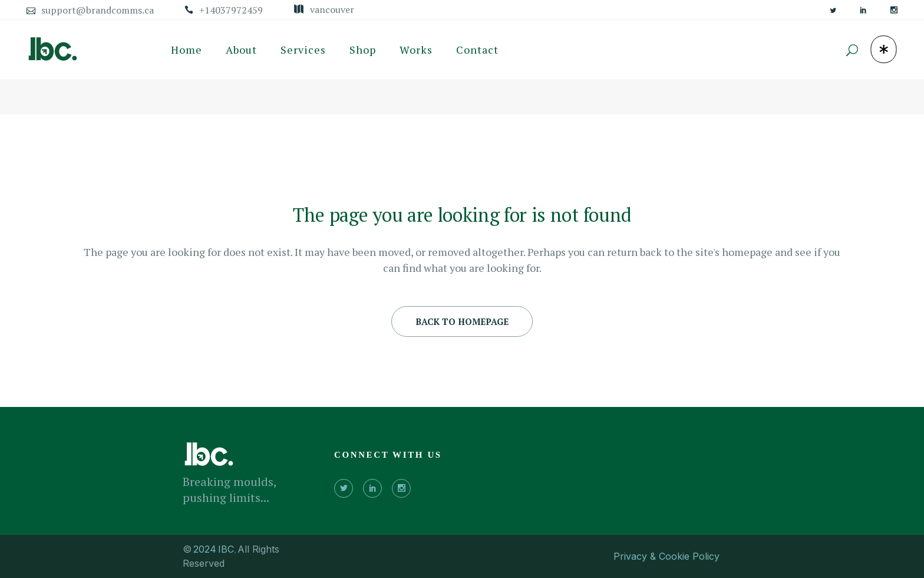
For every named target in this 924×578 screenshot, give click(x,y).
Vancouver (332, 9)
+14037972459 (231, 10)
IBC (226, 549)
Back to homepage (462, 321)
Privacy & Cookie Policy (666, 556)
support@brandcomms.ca (98, 10)
